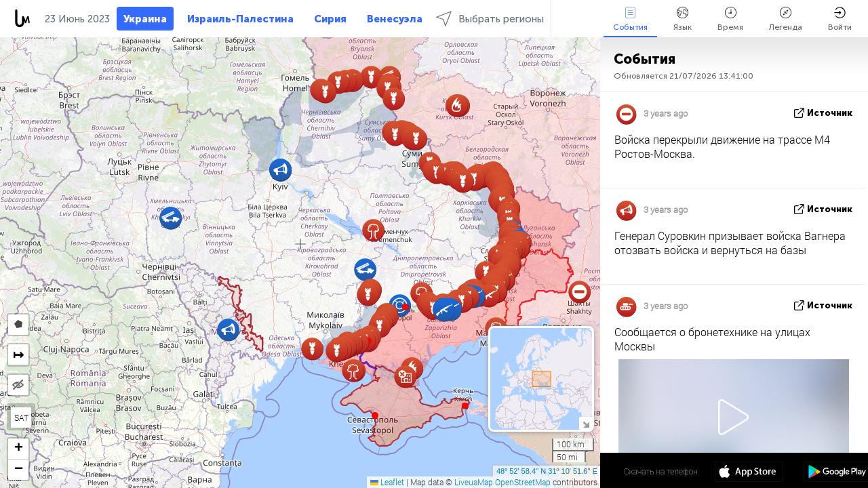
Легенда (786, 19)
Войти (840, 19)
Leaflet (387, 482)
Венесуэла (395, 19)
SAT (21, 418)
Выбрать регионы (490, 19)
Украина (145, 19)
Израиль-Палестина (240, 19)
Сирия (330, 19)
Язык (683, 19)
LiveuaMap (474, 482)
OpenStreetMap (523, 482)
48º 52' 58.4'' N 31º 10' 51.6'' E (547, 471)
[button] (406, 307)
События (630, 19)
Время (730, 19)
